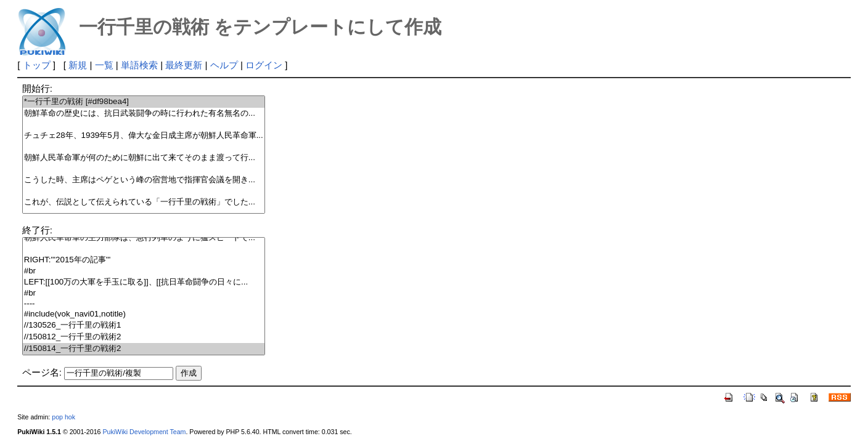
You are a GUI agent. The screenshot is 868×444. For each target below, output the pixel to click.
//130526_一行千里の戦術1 (144, 325)
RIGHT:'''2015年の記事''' (144, 260)
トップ (37, 65)
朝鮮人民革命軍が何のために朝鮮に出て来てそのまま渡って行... (144, 158)
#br (144, 271)
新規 (78, 65)
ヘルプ (224, 65)
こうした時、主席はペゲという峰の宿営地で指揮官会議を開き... (144, 180)
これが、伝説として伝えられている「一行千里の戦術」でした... (144, 202)
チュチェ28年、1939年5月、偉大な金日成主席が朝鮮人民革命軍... (144, 136)
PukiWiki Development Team (144, 432)
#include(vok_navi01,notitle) (144, 314)
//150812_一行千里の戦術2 (144, 337)
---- (144, 304)
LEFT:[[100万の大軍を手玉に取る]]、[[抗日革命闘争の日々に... (144, 282)
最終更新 (184, 65)
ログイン (264, 65)
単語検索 (139, 65)
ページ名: (42, 372)
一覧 (104, 65)
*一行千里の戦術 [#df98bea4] (144, 102)
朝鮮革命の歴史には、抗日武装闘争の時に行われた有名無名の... (144, 114)
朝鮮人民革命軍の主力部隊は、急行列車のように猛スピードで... (144, 238)
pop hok (63, 417)
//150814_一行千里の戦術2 (144, 349)
